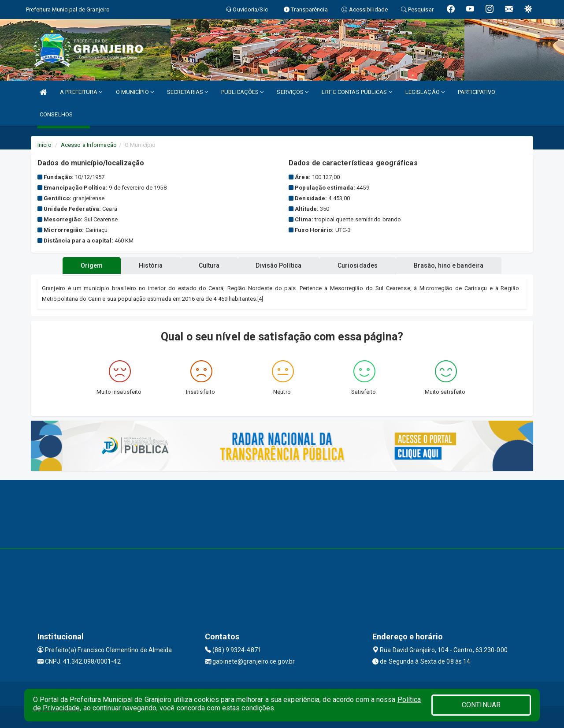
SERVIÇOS (293, 92)
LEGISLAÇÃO (425, 92)
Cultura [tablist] (209, 265)
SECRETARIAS (187, 92)
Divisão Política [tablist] (279, 265)
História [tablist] (149, 265)
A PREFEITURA (81, 92)
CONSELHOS (56, 114)
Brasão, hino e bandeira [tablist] (451, 265)
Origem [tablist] (89, 265)
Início (45, 145)
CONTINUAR (481, 705)
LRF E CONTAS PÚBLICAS (357, 92)
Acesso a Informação (89, 145)
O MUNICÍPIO (135, 92)
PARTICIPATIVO (477, 92)
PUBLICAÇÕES (242, 92)
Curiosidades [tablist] (359, 265)
